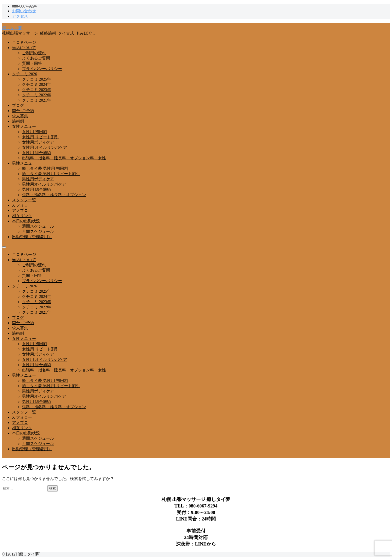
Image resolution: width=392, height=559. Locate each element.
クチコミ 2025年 (36, 79)
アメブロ (20, 210)
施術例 (18, 121)
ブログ (18, 105)
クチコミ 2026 (24, 74)
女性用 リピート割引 (40, 137)
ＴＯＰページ (24, 42)
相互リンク (22, 216)
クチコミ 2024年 (36, 84)
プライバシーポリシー (42, 69)
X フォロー (22, 205)
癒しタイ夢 (12, 28)
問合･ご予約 (23, 111)
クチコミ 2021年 (36, 100)
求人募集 (20, 116)
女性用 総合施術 (36, 153)
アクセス (20, 16)
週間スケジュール (38, 226)
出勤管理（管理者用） (32, 237)
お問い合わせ (24, 11)
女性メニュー (24, 126)
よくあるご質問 (36, 58)
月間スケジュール (38, 231)
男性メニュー (24, 163)
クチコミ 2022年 (36, 95)
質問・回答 (32, 63)
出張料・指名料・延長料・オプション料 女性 (64, 158)
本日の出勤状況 (26, 221)
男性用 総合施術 (36, 189)
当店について (24, 48)
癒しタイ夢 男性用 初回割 (45, 168)
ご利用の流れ (34, 53)
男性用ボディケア (38, 179)
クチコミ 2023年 (36, 90)
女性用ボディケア (38, 142)
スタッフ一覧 (24, 200)
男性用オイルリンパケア (44, 184)
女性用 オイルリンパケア (44, 147)
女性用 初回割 (34, 132)
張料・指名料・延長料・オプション (54, 195)
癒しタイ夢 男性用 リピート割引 (51, 174)
